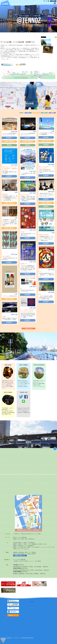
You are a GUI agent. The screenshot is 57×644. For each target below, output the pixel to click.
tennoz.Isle (32, 602)
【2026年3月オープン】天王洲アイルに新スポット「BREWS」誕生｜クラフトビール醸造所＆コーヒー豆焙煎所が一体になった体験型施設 (10, 222)
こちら (27, 549)
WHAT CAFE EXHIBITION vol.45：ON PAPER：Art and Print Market (47, 171)
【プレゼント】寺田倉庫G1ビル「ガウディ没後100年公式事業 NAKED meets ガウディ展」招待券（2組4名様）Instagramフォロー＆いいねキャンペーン (28, 268)
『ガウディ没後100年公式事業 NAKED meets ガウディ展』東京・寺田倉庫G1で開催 (46, 297)
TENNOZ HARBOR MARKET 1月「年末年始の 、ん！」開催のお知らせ (47, 275)
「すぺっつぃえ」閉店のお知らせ (10, 296)
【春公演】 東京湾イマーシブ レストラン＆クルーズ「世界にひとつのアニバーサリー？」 (46, 195)
